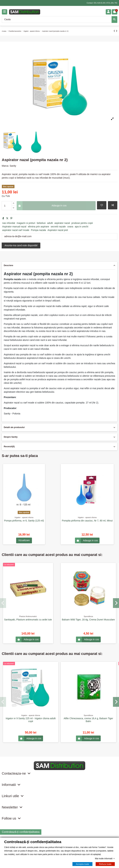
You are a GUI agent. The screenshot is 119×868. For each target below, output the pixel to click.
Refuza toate (105, 864)
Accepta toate (83, 864)
